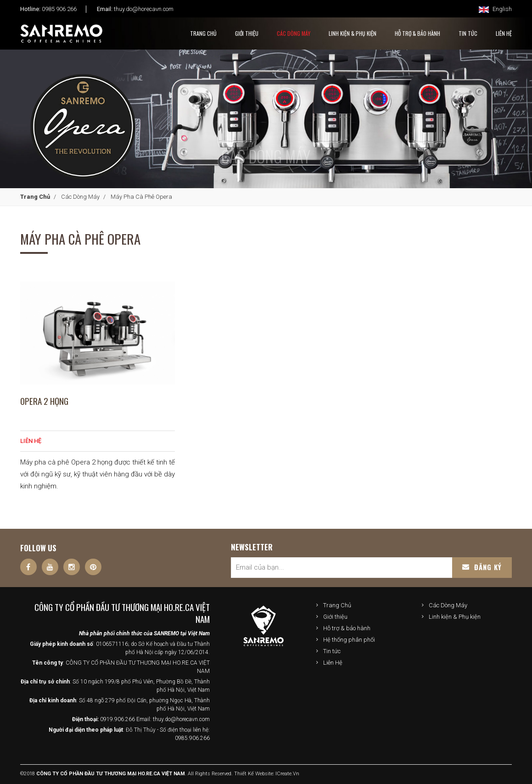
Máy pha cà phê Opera (141, 197)
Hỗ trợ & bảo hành (347, 628)
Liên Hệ (333, 663)
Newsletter (252, 547)
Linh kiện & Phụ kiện (353, 33)
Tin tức (332, 651)
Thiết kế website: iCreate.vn (267, 774)
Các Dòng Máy (294, 33)
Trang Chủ (203, 33)
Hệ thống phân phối (349, 640)
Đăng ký (482, 567)
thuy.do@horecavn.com (144, 9)
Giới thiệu (335, 617)
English (495, 9)
